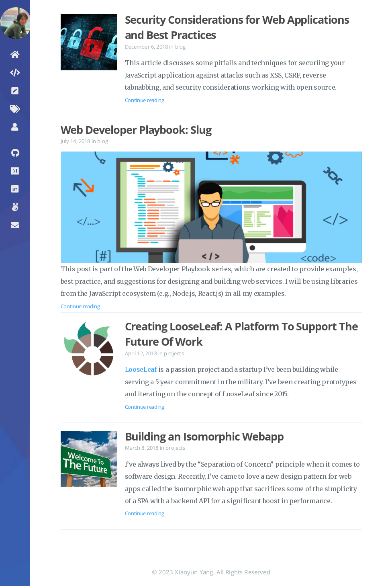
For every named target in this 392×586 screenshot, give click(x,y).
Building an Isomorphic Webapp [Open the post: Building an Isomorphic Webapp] (204, 436)
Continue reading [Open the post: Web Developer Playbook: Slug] (80, 306)
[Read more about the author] (15, 13)
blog (181, 47)
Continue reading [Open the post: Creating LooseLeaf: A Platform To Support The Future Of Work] (145, 407)
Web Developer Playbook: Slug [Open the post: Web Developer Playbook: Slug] (136, 130)
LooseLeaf (141, 369)
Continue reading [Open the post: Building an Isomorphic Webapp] (145, 513)
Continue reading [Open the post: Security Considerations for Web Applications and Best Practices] (145, 100)
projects (174, 353)
